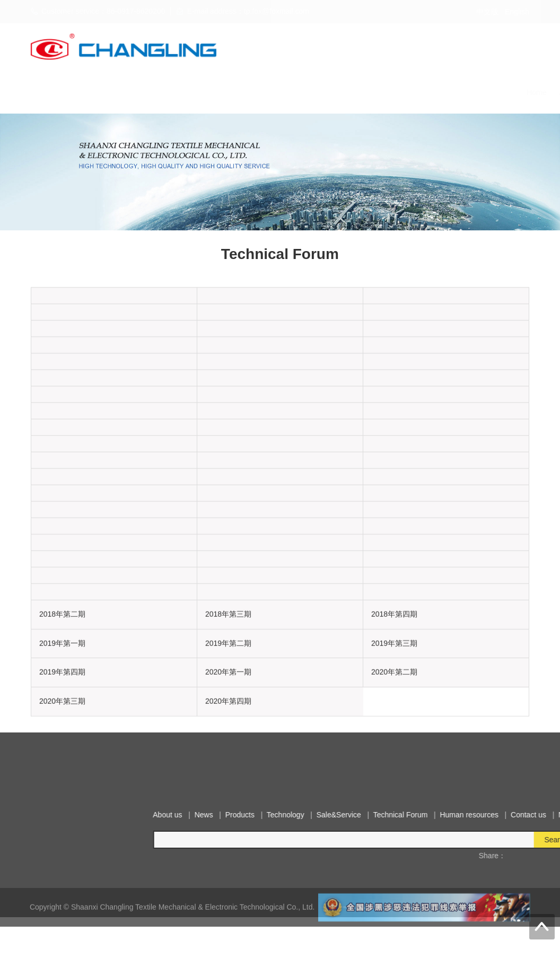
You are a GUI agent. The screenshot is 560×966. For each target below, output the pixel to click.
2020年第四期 (228, 719)
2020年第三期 (62, 719)
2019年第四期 (62, 690)
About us (125, 92)
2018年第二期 (62, 632)
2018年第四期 (394, 632)
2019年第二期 (228, 661)
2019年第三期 (394, 661)
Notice (531, 92)
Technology (245, 92)
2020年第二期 (394, 690)
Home (88, 92)
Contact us (490, 92)
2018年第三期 (228, 632)
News (163, 92)
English (517, 12)
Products (199, 92)
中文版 (487, 12)
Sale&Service (299, 92)
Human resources (430, 92)
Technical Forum (361, 92)
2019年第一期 (62, 661)
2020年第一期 (228, 690)
